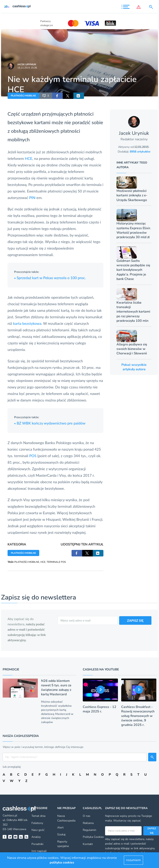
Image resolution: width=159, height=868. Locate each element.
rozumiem (133, 860)
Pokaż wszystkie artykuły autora (134, 367)
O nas (87, 816)
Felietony (37, 823)
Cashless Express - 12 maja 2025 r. (100, 709)
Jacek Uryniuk (27, 64)
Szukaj (61, 834)
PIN (32, 198)
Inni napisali (39, 851)
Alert (60, 828)
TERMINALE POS (56, 562)
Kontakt (88, 844)
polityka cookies (62, 862)
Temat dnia (38, 816)
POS (33, 456)
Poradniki (37, 844)
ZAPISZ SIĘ (135, 620)
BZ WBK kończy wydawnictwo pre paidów (50, 423)
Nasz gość (38, 830)
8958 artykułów (140, 152)
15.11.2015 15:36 (27, 68)
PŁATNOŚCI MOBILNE (23, 96)
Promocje (11, 669)
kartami (42, 122)
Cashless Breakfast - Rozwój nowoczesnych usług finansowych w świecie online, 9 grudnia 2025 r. (138, 716)
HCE (29, 158)
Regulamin (90, 830)
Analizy (36, 837)
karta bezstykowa (27, 323)
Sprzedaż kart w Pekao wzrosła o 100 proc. (50, 278)
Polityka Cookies (93, 837)
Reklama (88, 823)
